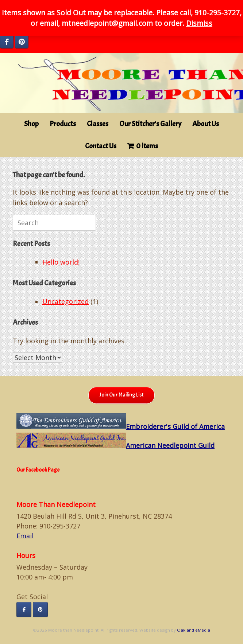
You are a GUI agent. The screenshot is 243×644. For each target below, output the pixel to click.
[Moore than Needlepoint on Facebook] (7, 42)
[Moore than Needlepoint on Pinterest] (22, 42)
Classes (98, 124)
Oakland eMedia (194, 630)
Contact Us (101, 146)
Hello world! (61, 262)
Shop (31, 124)
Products (63, 124)
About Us (206, 124)
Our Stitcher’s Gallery (150, 124)
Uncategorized (65, 301)
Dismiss (199, 23)
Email (25, 536)
